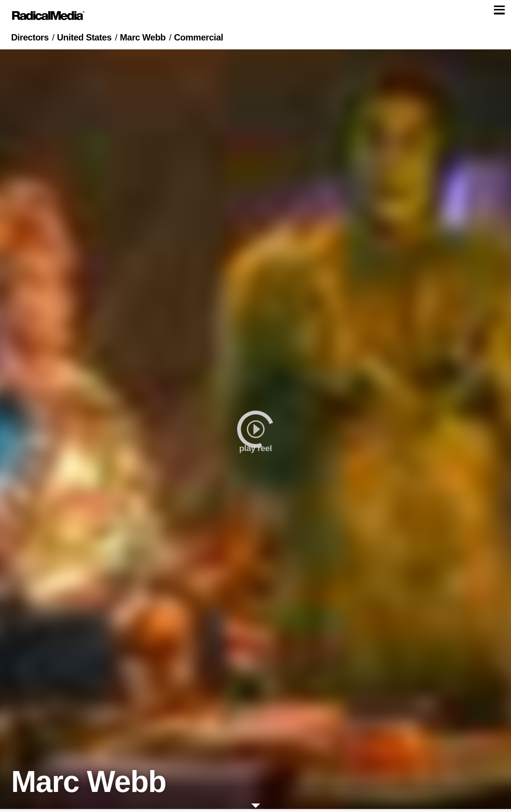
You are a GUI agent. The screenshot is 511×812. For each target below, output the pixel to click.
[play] (255, 432)
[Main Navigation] (255, 17)
